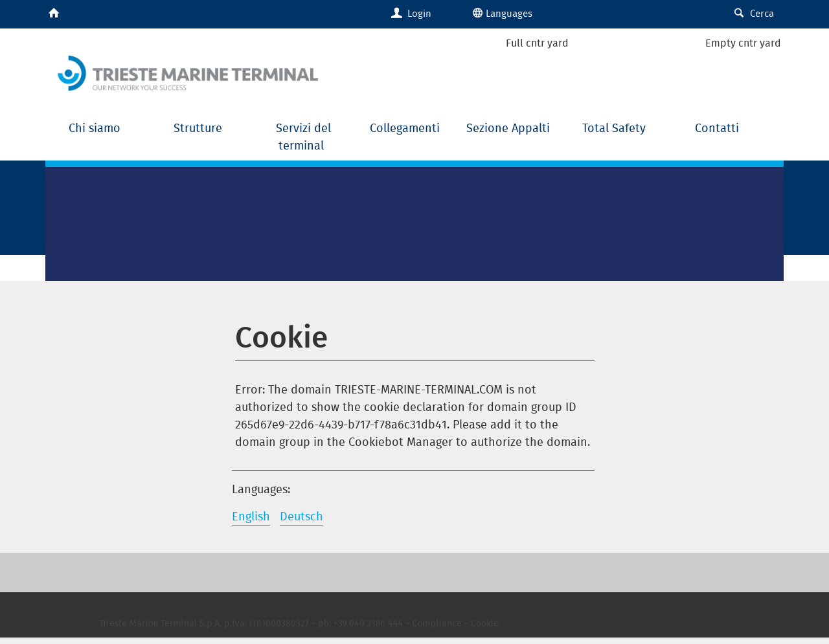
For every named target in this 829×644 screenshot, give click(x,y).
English (251, 516)
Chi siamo (96, 128)
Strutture (199, 128)
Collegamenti (406, 128)
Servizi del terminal (303, 137)
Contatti (717, 128)
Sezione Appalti (510, 128)
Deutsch (301, 516)
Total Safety (614, 128)
